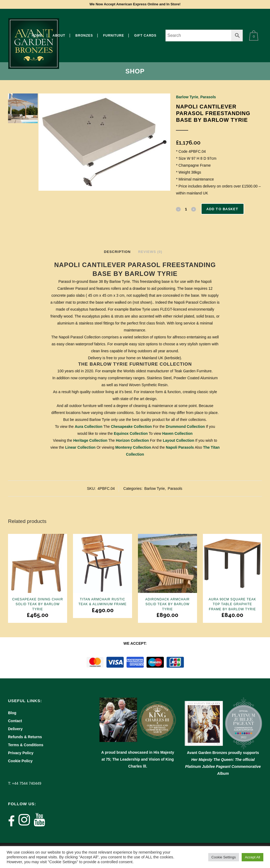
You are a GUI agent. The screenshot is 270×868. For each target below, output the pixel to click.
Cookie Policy (20, 761)
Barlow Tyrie (187, 97)
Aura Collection (89, 427)
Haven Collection (178, 433)
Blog (12, 713)
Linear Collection (80, 447)
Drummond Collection (185, 427)
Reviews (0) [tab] (150, 252)
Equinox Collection (131, 433)
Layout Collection (178, 440)
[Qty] (186, 209)
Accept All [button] (252, 857)
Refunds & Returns (25, 737)
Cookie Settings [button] (224, 857)
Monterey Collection (133, 447)
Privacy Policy (21, 753)
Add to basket (223, 209)
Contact (15, 721)
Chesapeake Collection (131, 427)
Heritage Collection (90, 440)
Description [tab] (117, 252)
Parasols (208, 97)
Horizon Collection (132, 440)
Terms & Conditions (26, 745)
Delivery (15, 729)
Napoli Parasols (180, 447)
